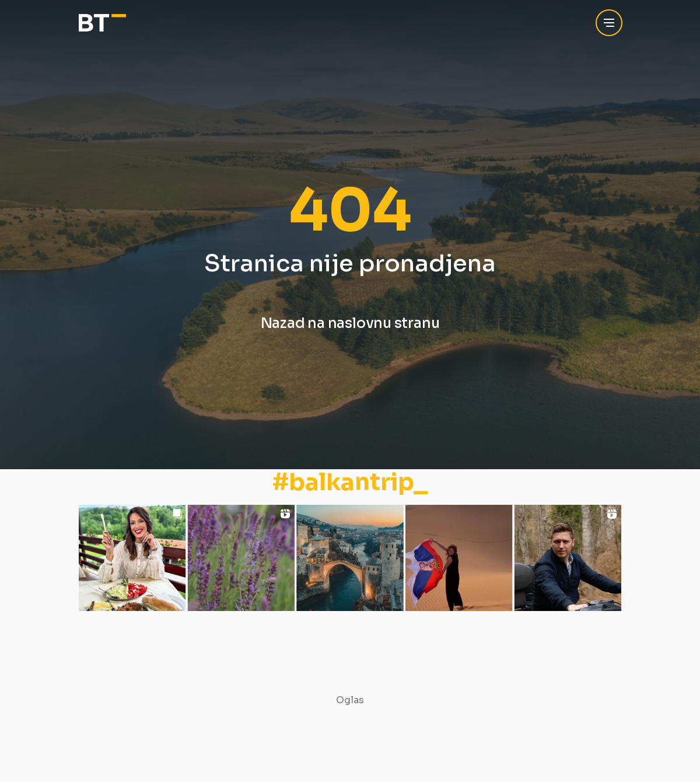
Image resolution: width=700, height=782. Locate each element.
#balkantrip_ (350, 483)
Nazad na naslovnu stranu (350, 323)
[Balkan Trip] (102, 23)
